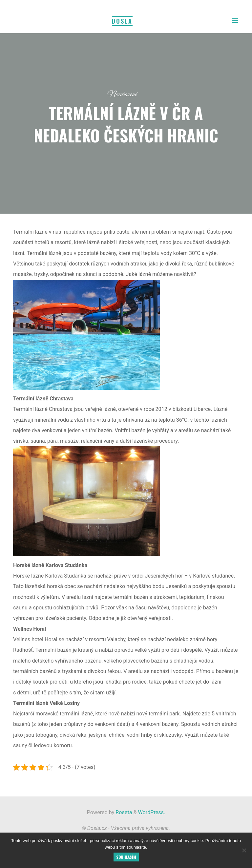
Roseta (123, 812)
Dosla (122, 21)
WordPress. (152, 812)
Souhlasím (126, 857)
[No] (244, 850)
